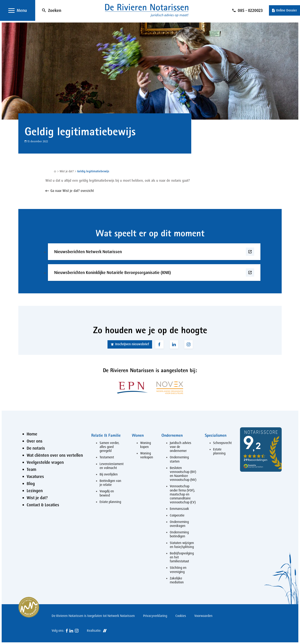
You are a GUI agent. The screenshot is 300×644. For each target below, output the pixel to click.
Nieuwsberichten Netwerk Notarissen (88, 252)
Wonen (138, 435)
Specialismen (216, 435)
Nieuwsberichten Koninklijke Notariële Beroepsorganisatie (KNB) (112, 273)
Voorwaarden (203, 616)
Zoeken (55, 10)
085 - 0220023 (250, 10)
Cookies (181, 616)
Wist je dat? (67, 171)
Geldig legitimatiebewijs (93, 171)
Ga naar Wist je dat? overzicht (72, 191)
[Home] (55, 171)
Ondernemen (172, 435)
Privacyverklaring (155, 616)
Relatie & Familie (106, 435)
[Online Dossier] (284, 10)
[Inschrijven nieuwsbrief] (130, 344)
